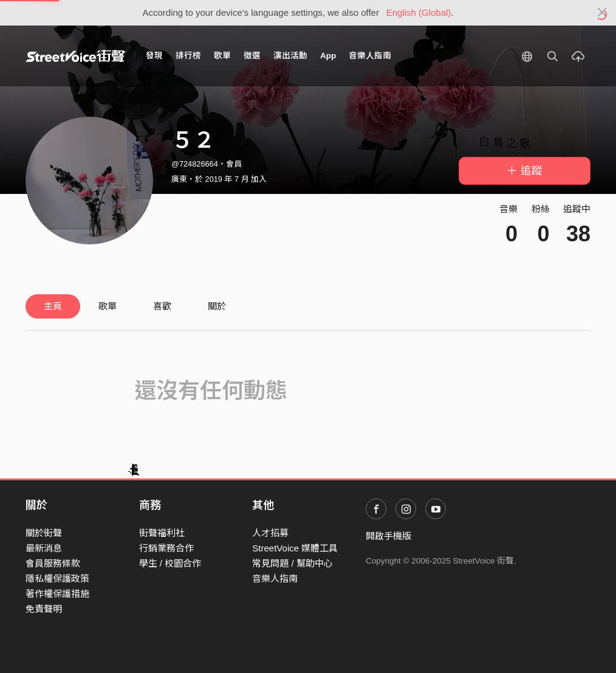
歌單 (222, 56)
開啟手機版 (388, 536)
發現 (154, 56)
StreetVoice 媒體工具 (295, 548)
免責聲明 (44, 609)
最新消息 (44, 548)
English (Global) (419, 12)
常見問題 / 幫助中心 (293, 563)
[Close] (602, 13)
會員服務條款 (53, 563)
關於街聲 (44, 533)
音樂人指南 (370, 56)
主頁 (53, 306)
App (328, 56)
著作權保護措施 (57, 594)
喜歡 (162, 306)
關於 (217, 306)
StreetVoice (76, 56)
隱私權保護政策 (57, 578)
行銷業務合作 (166, 548)
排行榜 (188, 56)
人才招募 (270, 533)
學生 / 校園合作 (170, 563)
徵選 (252, 56)
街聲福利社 (162, 533)
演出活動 (290, 56)
